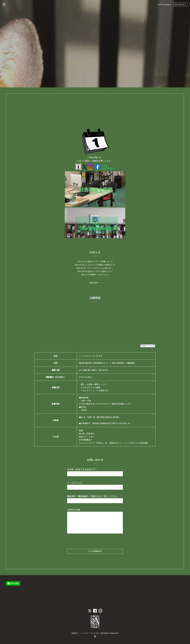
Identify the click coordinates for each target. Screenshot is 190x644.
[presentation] (86, 539)
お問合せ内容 (74, 510)
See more (95, 283)
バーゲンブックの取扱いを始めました (100, 265)
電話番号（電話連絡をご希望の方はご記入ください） (93, 496)
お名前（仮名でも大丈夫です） (83, 469)
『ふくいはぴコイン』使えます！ (100, 268)
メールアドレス (75, 483)
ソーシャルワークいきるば (88, 633)
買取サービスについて (100, 275)
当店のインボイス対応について (100, 271)
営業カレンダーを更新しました (100, 261)
